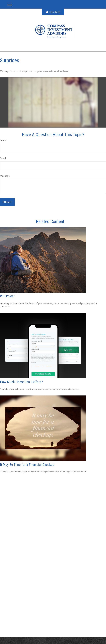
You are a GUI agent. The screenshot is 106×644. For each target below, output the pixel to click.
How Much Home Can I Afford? (21, 382)
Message (5, 176)
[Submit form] (7, 202)
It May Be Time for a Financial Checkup (27, 465)
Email (3, 158)
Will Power (7, 296)
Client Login (53, 12)
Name (3, 141)
